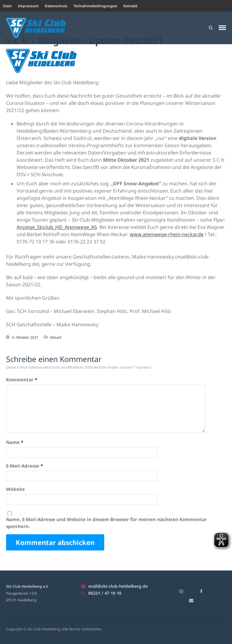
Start (7, 6)
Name (15, 442)
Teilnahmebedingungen (95, 6)
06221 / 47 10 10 (101, 593)
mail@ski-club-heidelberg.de (114, 586)
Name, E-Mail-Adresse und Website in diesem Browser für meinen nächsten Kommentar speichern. (106, 523)
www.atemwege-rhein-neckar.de (167, 234)
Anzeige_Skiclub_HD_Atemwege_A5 (57, 227)
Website (15, 489)
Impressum (28, 6)
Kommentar (22, 380)
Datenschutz (56, 6)
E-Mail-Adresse (24, 466)
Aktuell (56, 337)
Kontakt (130, 6)
